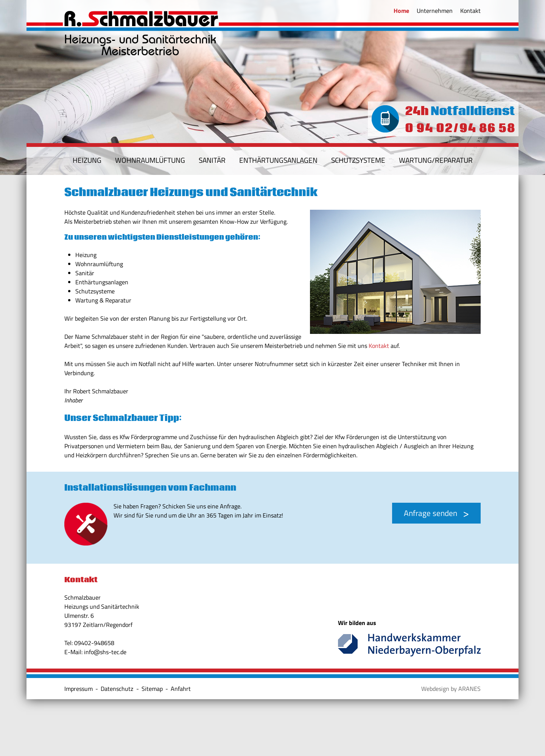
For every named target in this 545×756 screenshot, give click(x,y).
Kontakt (379, 346)
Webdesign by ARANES (451, 689)
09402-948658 (94, 643)
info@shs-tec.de (105, 652)
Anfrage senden (431, 513)
